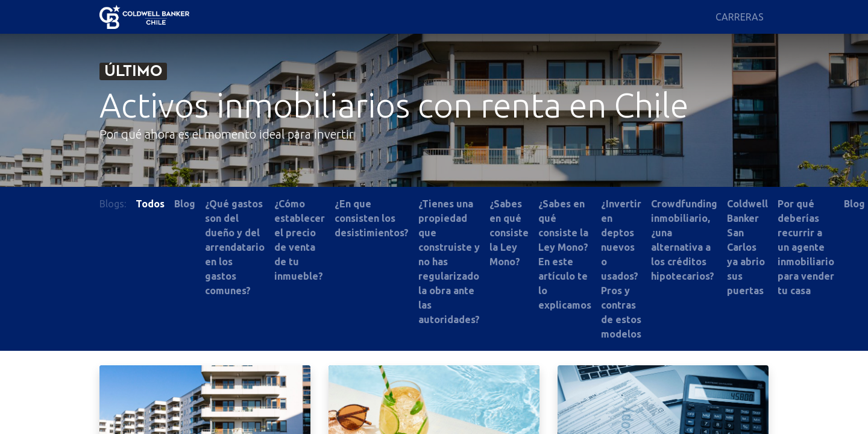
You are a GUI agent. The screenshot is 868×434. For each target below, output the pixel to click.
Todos (150, 204)
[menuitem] (740, 17)
